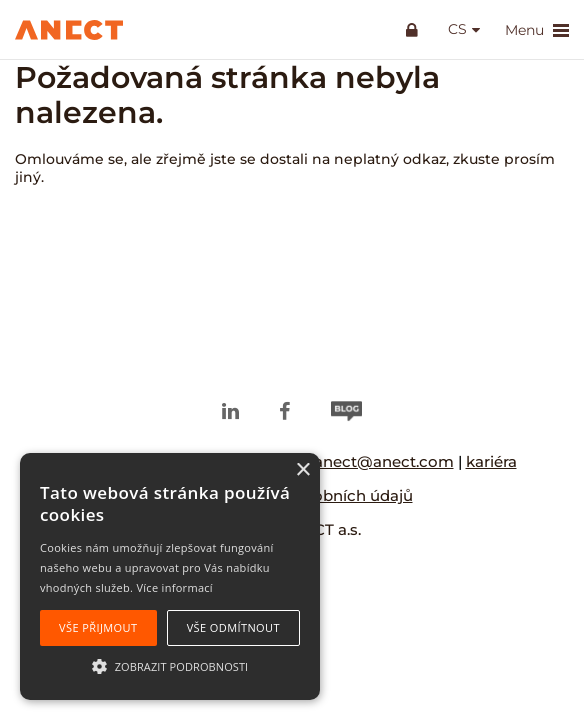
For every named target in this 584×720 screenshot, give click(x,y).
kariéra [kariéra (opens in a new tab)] (491, 461)
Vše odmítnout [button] (233, 627)
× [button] (302, 470)
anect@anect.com (384, 461)
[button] (170, 665)
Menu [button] (537, 30)
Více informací (174, 587)
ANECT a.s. (321, 529)
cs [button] (457, 29)
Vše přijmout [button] (98, 627)
